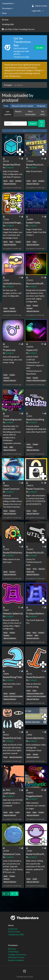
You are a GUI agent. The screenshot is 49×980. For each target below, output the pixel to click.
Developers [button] (7, 8)
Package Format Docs (17, 955)
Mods (6, 106)
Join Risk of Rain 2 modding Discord (18, 29)
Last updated (8, 113)
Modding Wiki (8, 24)
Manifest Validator (16, 960)
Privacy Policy (14, 932)
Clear (42, 123)
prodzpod (10, 167)
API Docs (12, 949)
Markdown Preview (16, 957)
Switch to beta (39, 6)
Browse (5, 20)
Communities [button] (7, 3)
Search (33, 124)
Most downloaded (30, 113)
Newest (18, 111)
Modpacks (41, 106)
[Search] (15, 124)
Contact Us (13, 929)
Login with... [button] (37, 11)
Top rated (42, 113)
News (4, 13)
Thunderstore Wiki (16, 934)
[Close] (44, 70)
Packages (8, 85)
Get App (40, 47)
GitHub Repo (13, 952)
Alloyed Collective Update (23, 106)
